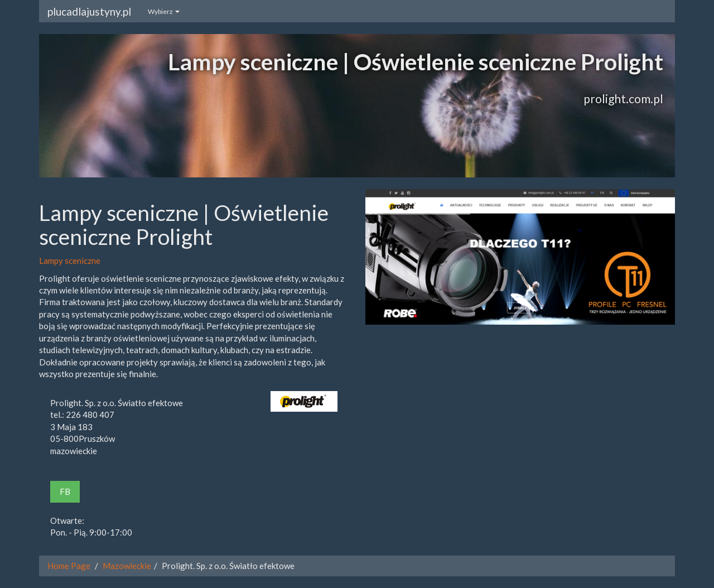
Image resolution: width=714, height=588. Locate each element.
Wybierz (164, 11)
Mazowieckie (127, 566)
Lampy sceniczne (70, 261)
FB (65, 491)
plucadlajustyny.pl (89, 11)
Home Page (69, 566)
